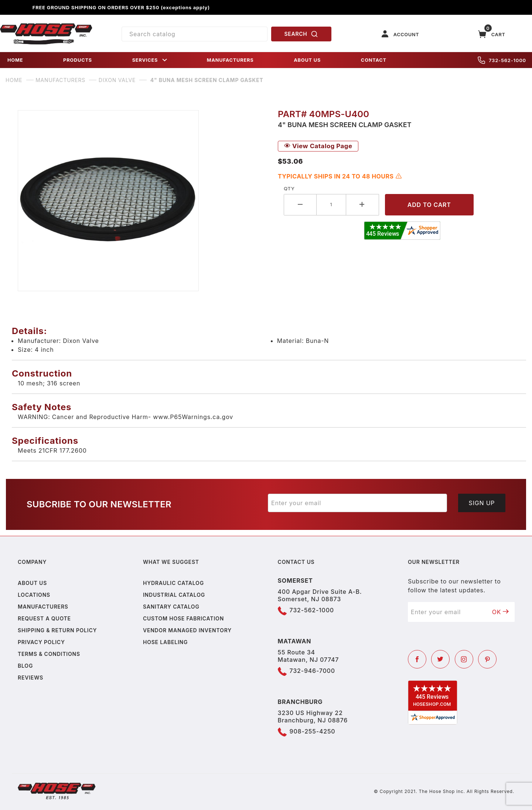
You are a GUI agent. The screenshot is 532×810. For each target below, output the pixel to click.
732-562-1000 (502, 60)
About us (32, 583)
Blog (25, 666)
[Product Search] (195, 34)
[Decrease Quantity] (300, 205)
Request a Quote (44, 618)
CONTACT (374, 60)
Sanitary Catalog (171, 607)
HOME (15, 60)
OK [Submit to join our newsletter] (501, 612)
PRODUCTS (78, 60)
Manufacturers (43, 607)
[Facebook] (417, 659)
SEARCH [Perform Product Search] (301, 34)
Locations (34, 595)
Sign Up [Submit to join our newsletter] (482, 503)
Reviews (30, 678)
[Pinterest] (487, 659)
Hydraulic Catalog (173, 583)
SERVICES (150, 60)
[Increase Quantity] (363, 205)
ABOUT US (307, 60)
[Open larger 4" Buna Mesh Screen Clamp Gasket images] (142, 201)
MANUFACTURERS (230, 60)
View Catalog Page (318, 146)
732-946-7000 (312, 671)
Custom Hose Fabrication (183, 618)
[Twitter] (440, 659)
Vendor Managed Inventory (187, 630)
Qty (289, 188)
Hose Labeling (165, 642)
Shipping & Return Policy (57, 630)
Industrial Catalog (174, 595)
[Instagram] (464, 659)
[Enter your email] (357, 503)
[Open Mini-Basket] (492, 34)
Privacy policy (41, 642)
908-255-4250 (313, 731)
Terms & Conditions (49, 654)
